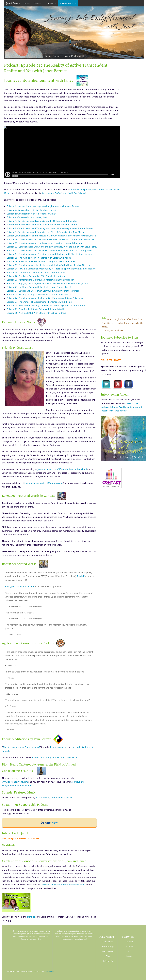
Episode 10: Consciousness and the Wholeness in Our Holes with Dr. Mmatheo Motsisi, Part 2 (52, 239)
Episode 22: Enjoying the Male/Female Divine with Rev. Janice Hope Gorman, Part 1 (47, 283)
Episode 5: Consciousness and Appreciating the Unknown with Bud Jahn (42, 221)
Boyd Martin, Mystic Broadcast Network (54, 798)
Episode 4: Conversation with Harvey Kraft (27, 217)
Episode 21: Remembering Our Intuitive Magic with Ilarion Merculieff (40, 280)
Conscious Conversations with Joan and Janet (63, 885)
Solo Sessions (108, 942)
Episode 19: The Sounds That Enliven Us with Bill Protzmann (36, 272)
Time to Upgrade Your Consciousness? (21, 747)
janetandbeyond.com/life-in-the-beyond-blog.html (62, 469)
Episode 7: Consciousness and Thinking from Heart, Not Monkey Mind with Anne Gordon (50, 228)
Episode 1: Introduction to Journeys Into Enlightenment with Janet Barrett (43, 206)
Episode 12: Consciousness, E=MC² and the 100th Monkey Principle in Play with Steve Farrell (52, 247)
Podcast (129, 956)
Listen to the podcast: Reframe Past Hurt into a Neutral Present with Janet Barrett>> (121, 407)
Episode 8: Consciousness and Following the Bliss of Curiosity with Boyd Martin (46, 232)
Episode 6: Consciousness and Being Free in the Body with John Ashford (42, 225)
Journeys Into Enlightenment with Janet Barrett (55, 757)
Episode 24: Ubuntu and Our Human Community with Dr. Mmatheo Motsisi (43, 291)
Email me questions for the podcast (21, 838)
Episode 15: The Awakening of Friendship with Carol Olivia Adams (39, 258)
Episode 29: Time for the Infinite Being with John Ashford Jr (36, 309)
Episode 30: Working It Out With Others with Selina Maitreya (36, 313)
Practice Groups (108, 947)
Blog (108, 956)
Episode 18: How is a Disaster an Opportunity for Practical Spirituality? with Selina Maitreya (52, 269)
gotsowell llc (50, 971)
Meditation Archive (59, 747)
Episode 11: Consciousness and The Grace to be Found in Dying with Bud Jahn (45, 243)
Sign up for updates (111, 360)
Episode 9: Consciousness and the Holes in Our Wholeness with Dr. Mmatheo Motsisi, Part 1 (51, 236)
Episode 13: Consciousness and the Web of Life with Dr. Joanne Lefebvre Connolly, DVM (49, 250)
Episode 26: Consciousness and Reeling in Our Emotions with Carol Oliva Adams (46, 298)
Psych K (81, 576)
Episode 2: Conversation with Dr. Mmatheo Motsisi (31, 210)
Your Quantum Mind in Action (19, 586)
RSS (129, 951)
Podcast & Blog (67, 3)
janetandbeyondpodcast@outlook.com (43, 483)
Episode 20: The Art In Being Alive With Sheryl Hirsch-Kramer (37, 276)
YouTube (130, 947)
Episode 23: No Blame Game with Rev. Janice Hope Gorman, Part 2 (39, 287)
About (51, 3)
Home (27, 3)
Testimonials (108, 961)
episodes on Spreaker (81, 190)
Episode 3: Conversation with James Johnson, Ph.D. (31, 214)
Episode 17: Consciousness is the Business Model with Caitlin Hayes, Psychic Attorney (48, 265)
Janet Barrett (13, 3)
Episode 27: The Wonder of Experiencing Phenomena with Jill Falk (39, 302)
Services (37, 3)
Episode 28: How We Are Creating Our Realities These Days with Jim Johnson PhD (46, 305)
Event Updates (108, 951)
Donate (49, 823)
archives (31, 917)
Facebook (130, 942)
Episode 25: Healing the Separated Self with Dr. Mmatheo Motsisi (39, 294)
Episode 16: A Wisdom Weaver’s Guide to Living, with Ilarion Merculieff (41, 261)
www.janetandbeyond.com (15, 782)
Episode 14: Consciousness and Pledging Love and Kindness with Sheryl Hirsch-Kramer (49, 254)
